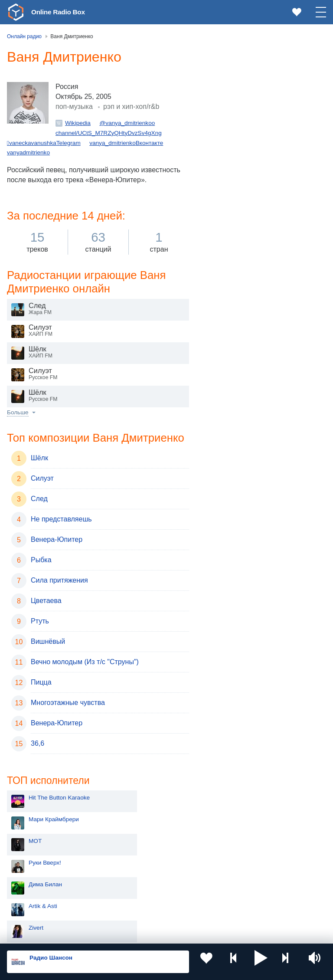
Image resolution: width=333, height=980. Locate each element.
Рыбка (41, 578)
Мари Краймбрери (243, 94)
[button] (261, 962)
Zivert (225, 203)
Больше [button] (18, 431)
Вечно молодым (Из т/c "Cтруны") (85, 680)
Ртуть (40, 639)
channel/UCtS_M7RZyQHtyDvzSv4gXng (109, 149)
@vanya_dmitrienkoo (127, 140)
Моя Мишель (235, 333)
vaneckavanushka (33, 159)
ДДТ (224, 246)
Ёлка (224, 355)
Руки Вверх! (234, 138)
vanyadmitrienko (28, 169)
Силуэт (42, 497)
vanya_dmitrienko (113, 159)
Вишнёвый (48, 660)
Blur (223, 376)
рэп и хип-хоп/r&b (131, 123)
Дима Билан (234, 159)
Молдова (34, 837)
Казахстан (144, 837)
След (39, 517)
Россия (32, 823)
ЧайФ (225, 311)
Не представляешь (61, 537)
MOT (224, 116)
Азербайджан (41, 910)
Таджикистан (148, 851)
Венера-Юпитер (57, 558)
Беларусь (35, 895)
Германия (144, 910)
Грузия (140, 895)
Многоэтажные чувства (68, 721)
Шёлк (39, 476)
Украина (142, 823)
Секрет (227, 290)
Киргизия (34, 851)
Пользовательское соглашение (115, 934)
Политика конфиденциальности (199, 934)
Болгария (143, 866)
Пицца (41, 700)
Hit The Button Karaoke (248, 73)
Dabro (226, 268)
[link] (16, 12)
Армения (34, 866)
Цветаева (46, 619)
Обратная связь (264, 934)
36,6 (38, 762)
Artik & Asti (232, 181)
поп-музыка (74, 123)
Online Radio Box (62, 12)
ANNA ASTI (233, 225)
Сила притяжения (59, 598)
